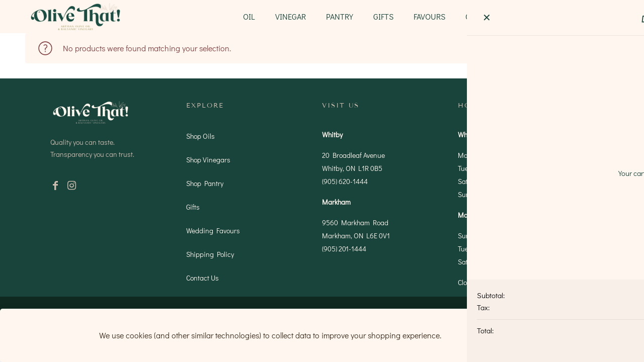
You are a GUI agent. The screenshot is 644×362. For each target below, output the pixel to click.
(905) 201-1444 (344, 249)
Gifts (193, 207)
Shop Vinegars (208, 160)
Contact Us (203, 278)
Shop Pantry (205, 183)
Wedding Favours (213, 231)
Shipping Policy (210, 254)
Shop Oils (200, 136)
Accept (515, 335)
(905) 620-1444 (345, 181)
